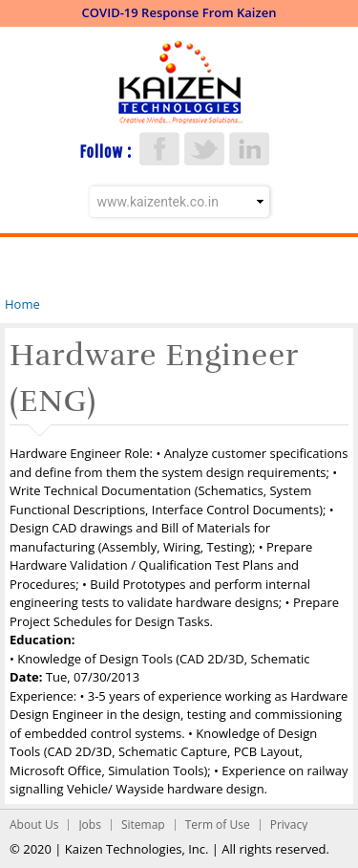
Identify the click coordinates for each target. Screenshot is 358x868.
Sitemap (143, 825)
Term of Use (218, 825)
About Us (34, 825)
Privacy (289, 825)
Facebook (159, 149)
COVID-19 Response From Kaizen (179, 12)
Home (22, 304)
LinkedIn (249, 149)
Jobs (90, 825)
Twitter (204, 149)
